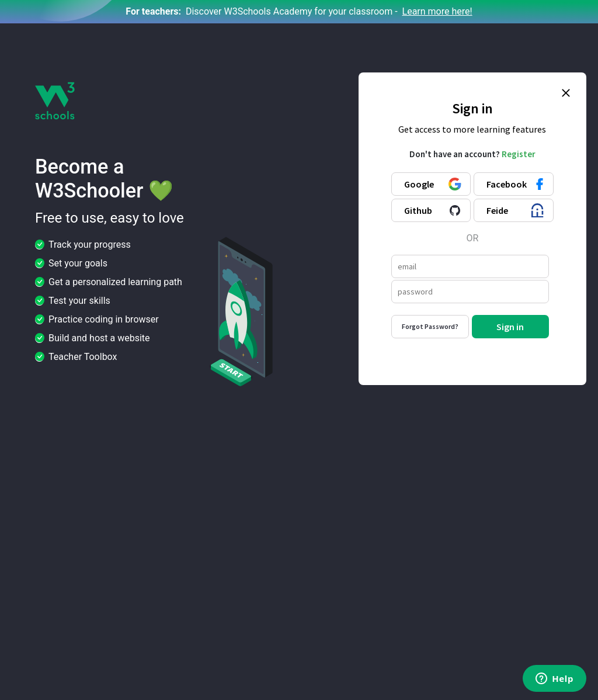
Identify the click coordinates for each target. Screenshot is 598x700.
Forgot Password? (430, 326)
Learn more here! (437, 11)
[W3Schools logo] (55, 100)
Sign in (510, 327)
